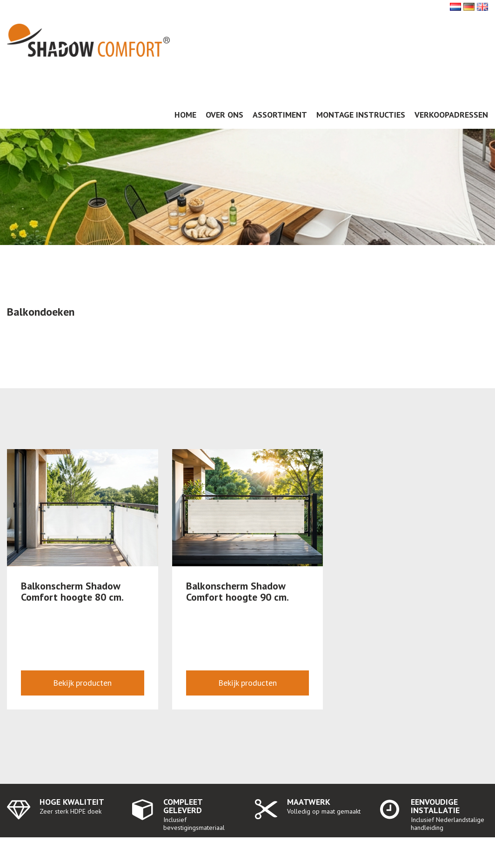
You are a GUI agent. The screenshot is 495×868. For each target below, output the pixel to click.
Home (185, 115)
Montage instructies (361, 115)
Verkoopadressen (451, 115)
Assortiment (280, 115)
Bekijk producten (82, 683)
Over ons (224, 115)
